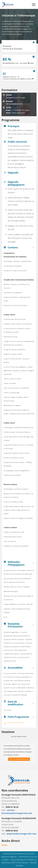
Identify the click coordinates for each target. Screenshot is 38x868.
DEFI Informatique (20, 863)
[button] (19, 248)
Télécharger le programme (16, 722)
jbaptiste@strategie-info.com (22, 834)
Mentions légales (9, 857)
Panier (5, 845)
